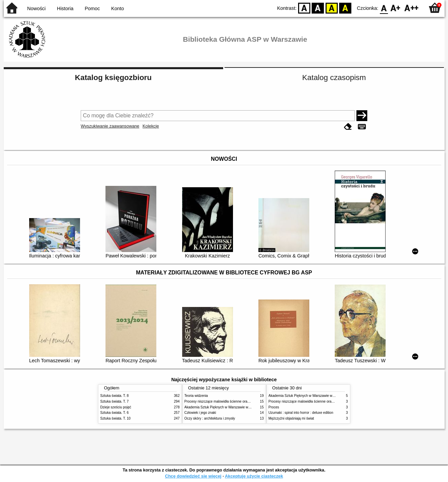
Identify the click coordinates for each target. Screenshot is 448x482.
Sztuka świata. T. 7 (115, 401)
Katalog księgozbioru (113, 78)
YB (332, 8)
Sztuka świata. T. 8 (115, 396)
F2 (412, 8)
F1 (396, 8)
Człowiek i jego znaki (200, 413)
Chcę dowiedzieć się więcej (193, 476)
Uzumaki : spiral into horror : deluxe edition (301, 413)
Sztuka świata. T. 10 (115, 418)
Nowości (36, 8)
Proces (274, 407)
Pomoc (92, 8)
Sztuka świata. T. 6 (115, 413)
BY (345, 8)
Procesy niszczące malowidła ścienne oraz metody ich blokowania (235, 401)
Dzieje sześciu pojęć (116, 407)
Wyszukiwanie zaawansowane (110, 126)
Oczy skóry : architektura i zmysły (210, 418)
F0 (384, 8)
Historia (65, 8)
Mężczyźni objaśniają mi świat (291, 418)
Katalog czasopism (334, 78)
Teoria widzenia (196, 396)
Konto (118, 8)
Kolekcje (151, 126)
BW (318, 8)
